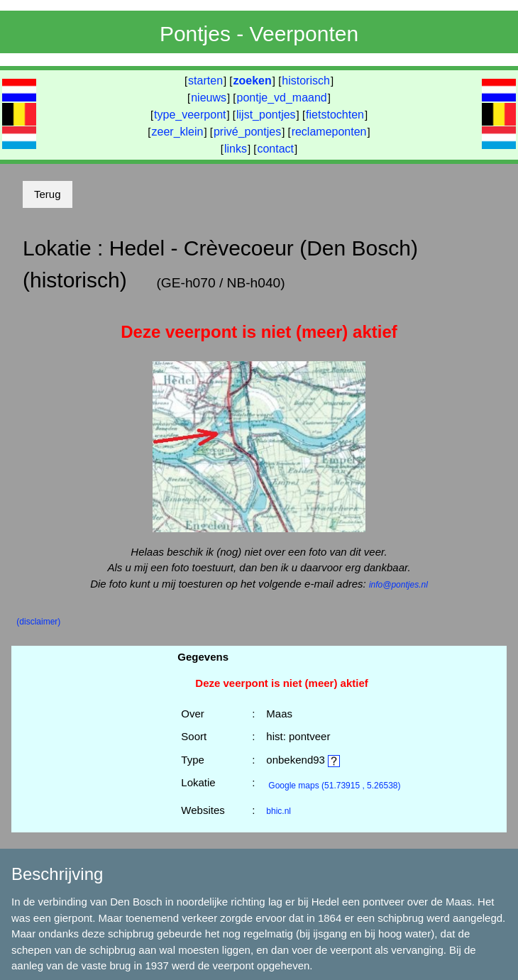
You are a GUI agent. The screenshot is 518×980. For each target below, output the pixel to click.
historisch (306, 81)
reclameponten (329, 132)
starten (205, 81)
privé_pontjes (247, 132)
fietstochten (335, 115)
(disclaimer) (38, 622)
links (236, 149)
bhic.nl (279, 811)
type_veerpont (190, 115)
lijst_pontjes (266, 115)
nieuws (209, 98)
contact (275, 149)
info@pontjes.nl (398, 585)
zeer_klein (178, 132)
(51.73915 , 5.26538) (334, 786)
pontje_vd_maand (282, 98)
